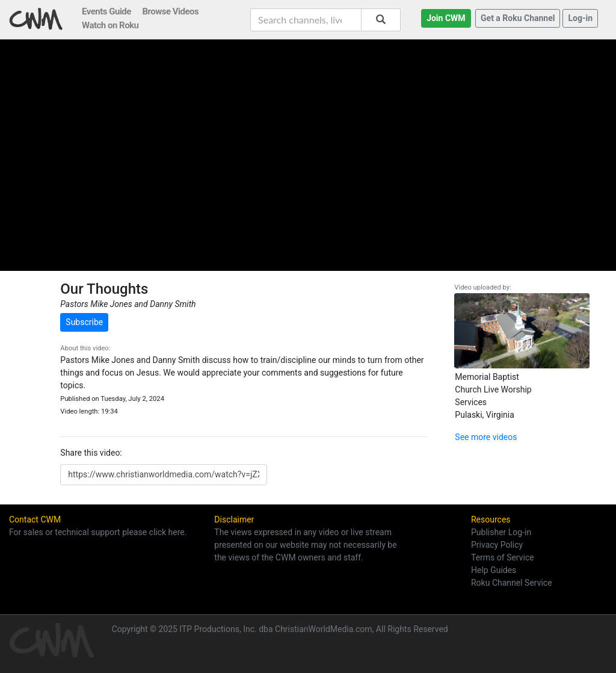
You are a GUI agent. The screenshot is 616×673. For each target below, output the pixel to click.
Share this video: (91, 453)
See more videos (486, 437)
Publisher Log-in (501, 532)
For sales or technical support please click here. (98, 532)
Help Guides (494, 570)
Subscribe (84, 322)
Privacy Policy (497, 545)
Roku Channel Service (512, 583)
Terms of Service (503, 557)
